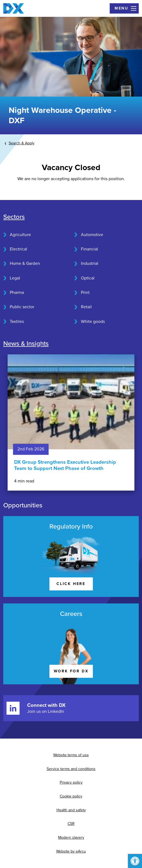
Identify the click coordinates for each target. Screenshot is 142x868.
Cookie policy (71, 796)
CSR (71, 824)
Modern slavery (71, 837)
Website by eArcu (71, 851)
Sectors (14, 217)
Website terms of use (71, 755)
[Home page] (14, 8)
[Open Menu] (124, 8)
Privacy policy (71, 782)
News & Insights (26, 344)
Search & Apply (22, 143)
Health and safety (71, 810)
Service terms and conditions (71, 769)
